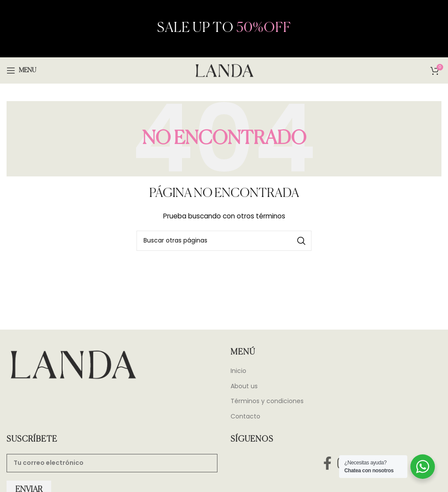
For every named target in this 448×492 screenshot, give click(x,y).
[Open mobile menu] (21, 70)
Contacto (245, 416)
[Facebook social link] (327, 463)
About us (244, 386)
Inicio (238, 371)
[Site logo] (224, 70)
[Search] (224, 241)
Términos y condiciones (267, 401)
